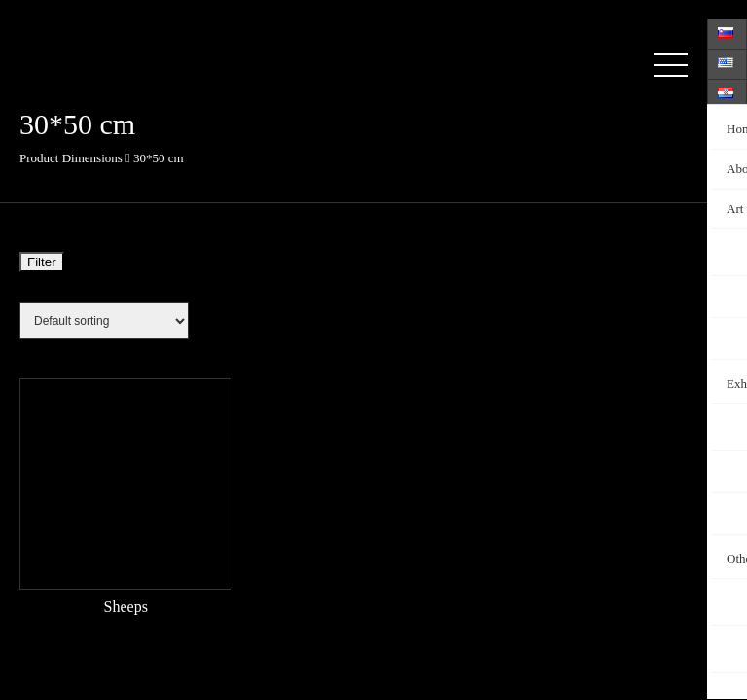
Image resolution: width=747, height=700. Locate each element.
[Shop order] (104, 321)
